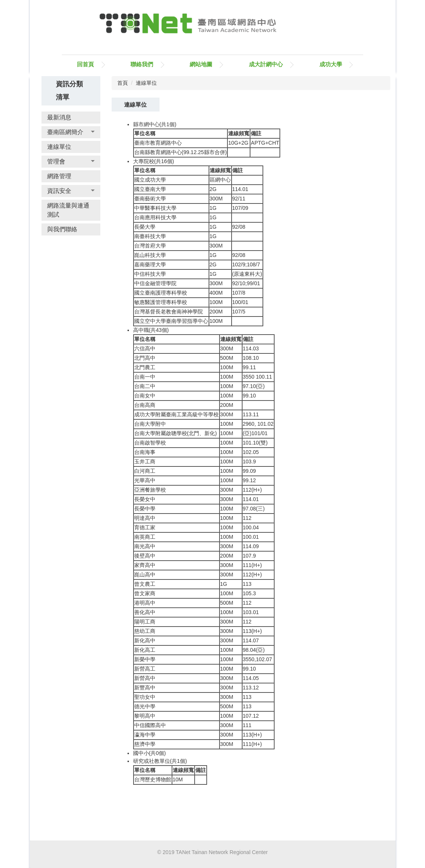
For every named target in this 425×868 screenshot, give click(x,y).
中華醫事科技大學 (155, 208)
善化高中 (145, 612)
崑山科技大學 (150, 255)
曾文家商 (145, 593)
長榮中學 (145, 509)
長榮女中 (145, 499)
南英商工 (145, 537)
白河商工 (145, 471)
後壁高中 (145, 556)
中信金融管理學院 (155, 283)
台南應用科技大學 (155, 217)
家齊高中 (145, 565)
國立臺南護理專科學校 (161, 293)
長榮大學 (145, 227)
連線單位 (146, 83)
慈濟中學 (145, 744)
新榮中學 (145, 659)
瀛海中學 (145, 735)
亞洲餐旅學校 (150, 490)
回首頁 (85, 64)
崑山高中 (145, 575)
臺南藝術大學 (150, 199)
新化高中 (145, 640)
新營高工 (145, 669)
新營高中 (145, 678)
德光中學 (145, 706)
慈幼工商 (145, 631)
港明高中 (145, 603)
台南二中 (145, 386)
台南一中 (145, 377)
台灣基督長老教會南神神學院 (169, 312)
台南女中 (145, 396)
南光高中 (145, 546)
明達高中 (145, 518)
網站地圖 (201, 64)
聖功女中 (145, 697)
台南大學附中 (150, 424)
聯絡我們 (142, 64)
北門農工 (145, 367)
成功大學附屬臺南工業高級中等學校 (176, 414)
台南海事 (145, 452)
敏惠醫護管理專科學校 (161, 302)
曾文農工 (145, 584)
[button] (71, 132)
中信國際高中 (150, 725)
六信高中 (145, 348)
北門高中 (145, 358)
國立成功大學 (150, 180)
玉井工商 (145, 462)
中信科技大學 (150, 274)
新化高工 (145, 650)
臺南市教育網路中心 (158, 143)
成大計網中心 (266, 64)
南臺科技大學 (150, 236)
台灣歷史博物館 (153, 779)
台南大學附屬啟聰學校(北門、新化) (176, 433)
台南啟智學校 (150, 443)
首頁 (123, 83)
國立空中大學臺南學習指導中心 (171, 321)
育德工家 (145, 527)
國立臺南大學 (150, 189)
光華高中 (145, 480)
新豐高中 (145, 688)
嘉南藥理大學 (150, 264)
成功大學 (331, 64)
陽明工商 (145, 622)
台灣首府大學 (150, 246)
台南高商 (145, 405)
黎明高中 (145, 716)
